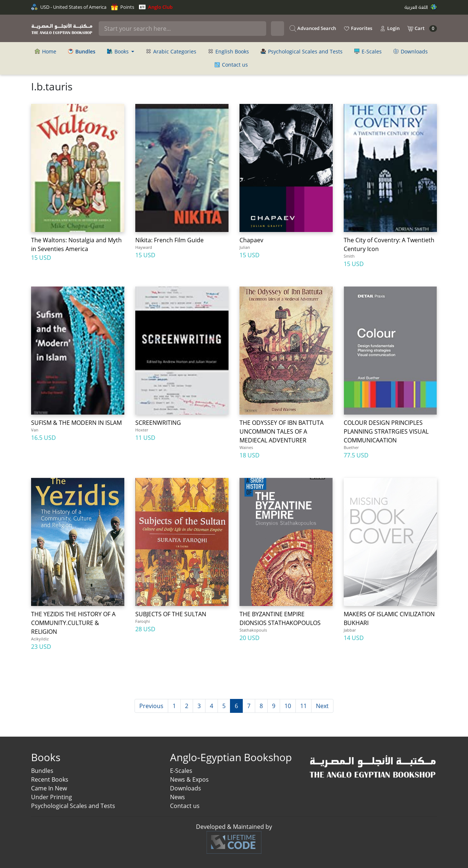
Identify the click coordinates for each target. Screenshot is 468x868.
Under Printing (52, 797)
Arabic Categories (171, 51)
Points (123, 7)
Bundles (42, 771)
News (178, 797)
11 (303, 706)
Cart (422, 29)
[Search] (182, 29)
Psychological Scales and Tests (302, 51)
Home (46, 51)
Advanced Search (313, 29)
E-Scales (368, 51)
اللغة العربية (421, 7)
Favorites (358, 29)
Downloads (411, 51)
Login (390, 29)
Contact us (231, 65)
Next (322, 706)
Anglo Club (156, 7)
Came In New (49, 788)
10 (288, 706)
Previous (151, 706)
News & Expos (189, 779)
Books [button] (119, 51)
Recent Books (50, 779)
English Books (229, 51)
